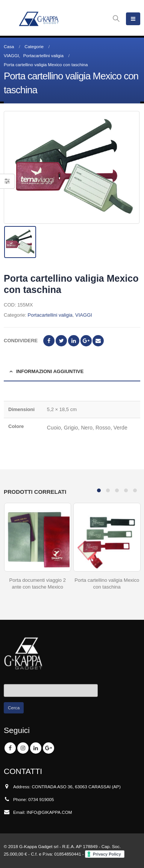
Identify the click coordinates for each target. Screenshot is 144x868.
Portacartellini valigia (50, 315)
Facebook (49, 341)
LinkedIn (74, 341)
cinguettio (61, 341)
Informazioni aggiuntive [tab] (50, 371)
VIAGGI (84, 315)
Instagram (23, 748)
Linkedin (36, 748)
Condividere (21, 341)
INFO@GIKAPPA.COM (49, 812)
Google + (86, 341)
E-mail (98, 341)
